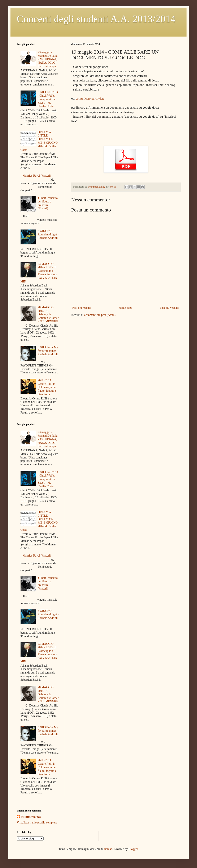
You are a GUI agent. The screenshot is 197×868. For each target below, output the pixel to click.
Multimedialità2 (31, 817)
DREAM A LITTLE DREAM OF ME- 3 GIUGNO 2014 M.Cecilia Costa (39, 141)
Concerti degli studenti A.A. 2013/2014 (96, 19)
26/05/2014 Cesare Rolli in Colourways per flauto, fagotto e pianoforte (47, 387)
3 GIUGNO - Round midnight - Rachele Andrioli (48, 234)
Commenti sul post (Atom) (100, 315)
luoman (108, 849)
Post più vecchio (169, 308)
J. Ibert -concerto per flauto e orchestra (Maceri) (48, 203)
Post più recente (82, 308)
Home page (125, 308)
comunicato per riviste (90, 98)
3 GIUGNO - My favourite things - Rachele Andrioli (48, 351)
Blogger (133, 849)
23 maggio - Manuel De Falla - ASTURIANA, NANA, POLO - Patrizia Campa (48, 59)
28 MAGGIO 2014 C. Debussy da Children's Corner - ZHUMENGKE (48, 314)
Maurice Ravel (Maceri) (37, 176)
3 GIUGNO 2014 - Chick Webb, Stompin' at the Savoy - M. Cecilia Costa (48, 99)
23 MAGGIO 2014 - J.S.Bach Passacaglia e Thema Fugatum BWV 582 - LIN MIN (39, 273)
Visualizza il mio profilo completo (37, 823)
